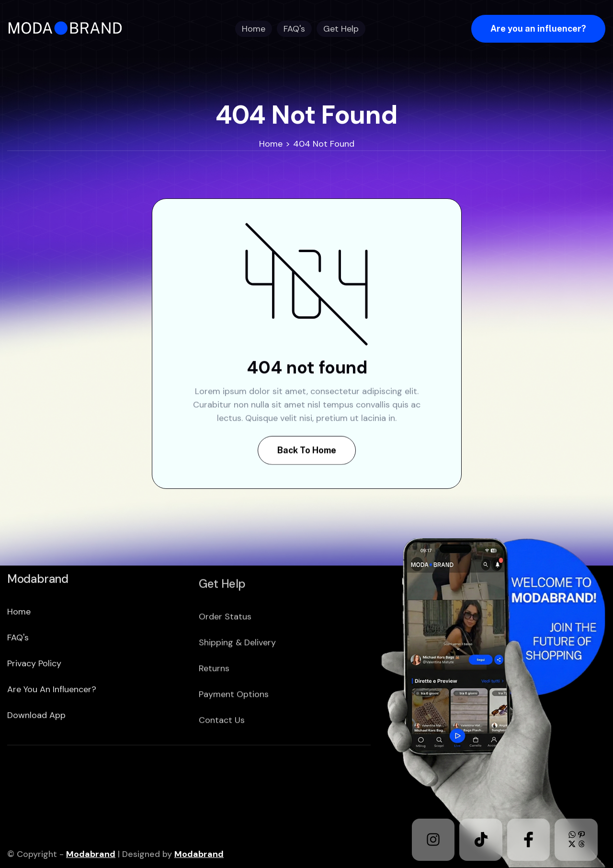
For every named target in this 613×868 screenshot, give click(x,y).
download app (36, 752)
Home (271, 144)
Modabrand (91, 854)
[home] (68, 29)
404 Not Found (324, 144)
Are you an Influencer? (52, 726)
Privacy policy (34, 700)
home (19, 648)
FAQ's (18, 674)
